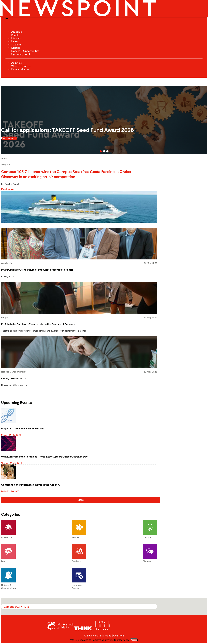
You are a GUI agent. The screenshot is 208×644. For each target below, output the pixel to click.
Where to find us (21, 66)
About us (16, 63)
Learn (14, 41)
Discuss (16, 48)
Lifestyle (16, 38)
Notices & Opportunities (25, 51)
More (81, 500)
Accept (134, 640)
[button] (101, 151)
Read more (7, 189)
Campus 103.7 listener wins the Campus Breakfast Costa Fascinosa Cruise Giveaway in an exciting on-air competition (66, 174)
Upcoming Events (21, 54)
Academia (17, 32)
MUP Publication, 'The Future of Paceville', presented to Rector (37, 270)
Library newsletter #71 (14, 378)
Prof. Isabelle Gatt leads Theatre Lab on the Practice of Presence (38, 324)
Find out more (9, 138)
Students (16, 44)
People (15, 35)
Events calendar (20, 69)
